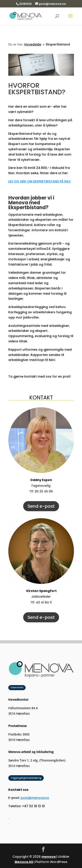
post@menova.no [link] (35, 798)
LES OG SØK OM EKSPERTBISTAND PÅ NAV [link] (40, 181)
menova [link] (49, 857)
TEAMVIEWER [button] (17, 688)
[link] (26, 16)
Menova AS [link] (24, 862)
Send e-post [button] (41, 506)
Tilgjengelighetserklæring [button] (26, 778)
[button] (70, 19)
